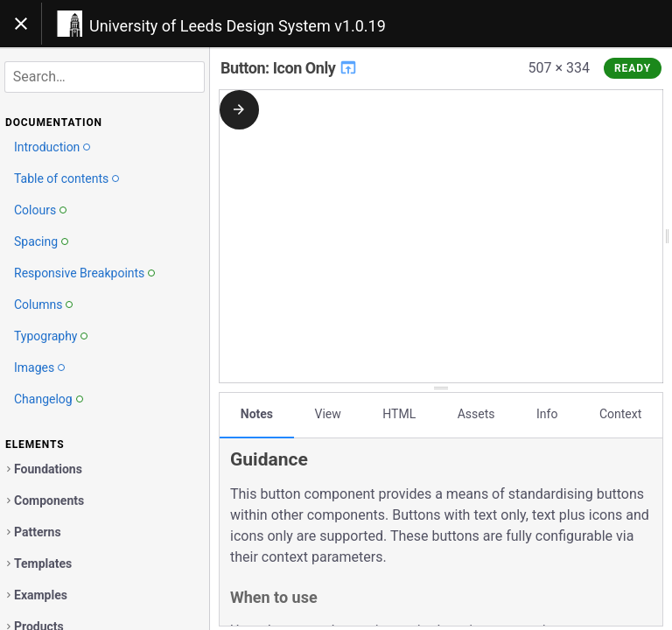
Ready (633, 68)
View (328, 414)
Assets (476, 414)
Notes (257, 414)
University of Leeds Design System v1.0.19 (238, 26)
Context (620, 414)
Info (547, 414)
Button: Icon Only (289, 68)
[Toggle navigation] (21, 24)
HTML (399, 414)
